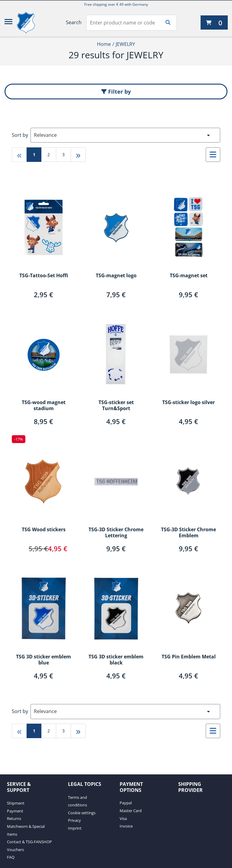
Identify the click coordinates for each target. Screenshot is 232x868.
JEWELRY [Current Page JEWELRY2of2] (125, 44)
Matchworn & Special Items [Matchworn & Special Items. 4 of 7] (26, 830)
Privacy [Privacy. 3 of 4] (74, 820)
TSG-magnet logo (116, 276)
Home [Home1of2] (104, 44)
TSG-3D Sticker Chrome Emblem (188, 533)
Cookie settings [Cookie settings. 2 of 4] (82, 813)
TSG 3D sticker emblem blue (43, 660)
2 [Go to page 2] (49, 154)
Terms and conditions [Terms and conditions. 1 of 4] (77, 801)
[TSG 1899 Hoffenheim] (31, 23)
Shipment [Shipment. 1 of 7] (16, 803)
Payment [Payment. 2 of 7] (15, 811)
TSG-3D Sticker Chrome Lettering (116, 533)
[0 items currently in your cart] (214, 23)
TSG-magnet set (189, 276)
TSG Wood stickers (44, 530)
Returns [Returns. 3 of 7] (14, 818)
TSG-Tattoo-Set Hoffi (44, 276)
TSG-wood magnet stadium (44, 406)
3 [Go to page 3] (63, 154)
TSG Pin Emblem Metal (189, 657)
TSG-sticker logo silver (188, 403)
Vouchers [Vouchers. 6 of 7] (15, 850)
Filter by (116, 92)
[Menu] (8, 23)
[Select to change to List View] (213, 155)
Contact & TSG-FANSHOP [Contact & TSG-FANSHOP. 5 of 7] (29, 842)
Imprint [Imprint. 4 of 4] (75, 828)
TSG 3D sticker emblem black (116, 660)
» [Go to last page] (78, 154)
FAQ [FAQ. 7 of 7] (11, 857)
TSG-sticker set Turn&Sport (116, 406)
